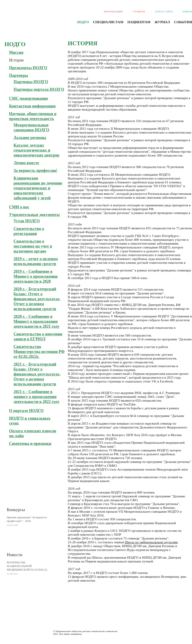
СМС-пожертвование (29, 98)
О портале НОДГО (26, 411)
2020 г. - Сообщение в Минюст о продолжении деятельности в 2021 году (36, 321)
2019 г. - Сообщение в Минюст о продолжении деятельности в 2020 (36, 276)
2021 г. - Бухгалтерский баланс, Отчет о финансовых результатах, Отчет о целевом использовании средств (37, 374)
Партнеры (19, 75)
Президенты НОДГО (28, 68)
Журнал (162, 22)
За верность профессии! (35, 171)
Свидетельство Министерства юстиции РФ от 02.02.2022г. (39, 352)
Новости (15, 555)
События (183, 22)
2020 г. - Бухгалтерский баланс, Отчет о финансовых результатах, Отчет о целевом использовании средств (37, 299)
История (16, 60)
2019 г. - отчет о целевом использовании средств (36, 261)
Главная (139, 11)
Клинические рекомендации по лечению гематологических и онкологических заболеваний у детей (38, 188)
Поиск (187, 11)
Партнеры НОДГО (31, 82)
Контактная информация (32, 106)
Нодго (83, 22)
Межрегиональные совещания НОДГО (31, 127)
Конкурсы (16, 510)
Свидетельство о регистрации (29, 231)
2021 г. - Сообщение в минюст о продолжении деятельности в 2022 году (36, 397)
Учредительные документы (34, 215)
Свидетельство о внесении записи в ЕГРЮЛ (38, 337)
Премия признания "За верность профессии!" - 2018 (27, 519)
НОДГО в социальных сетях (30, 421)
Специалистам (108, 22)
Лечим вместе (26, 163)
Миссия (16, 52)
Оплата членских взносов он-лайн (33, 433)
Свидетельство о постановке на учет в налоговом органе (33, 246)
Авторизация (113, 11)
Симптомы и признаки (30, 444)
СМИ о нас (19, 207)
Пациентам (139, 22)
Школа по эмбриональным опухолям (151, 542)
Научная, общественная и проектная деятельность (33, 116)
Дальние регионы (30, 138)
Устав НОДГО (27, 221)
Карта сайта (164, 11)
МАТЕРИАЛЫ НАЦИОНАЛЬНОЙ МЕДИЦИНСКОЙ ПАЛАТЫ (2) (27, 566)
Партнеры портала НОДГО (39, 89)
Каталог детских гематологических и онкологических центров (36, 150)
